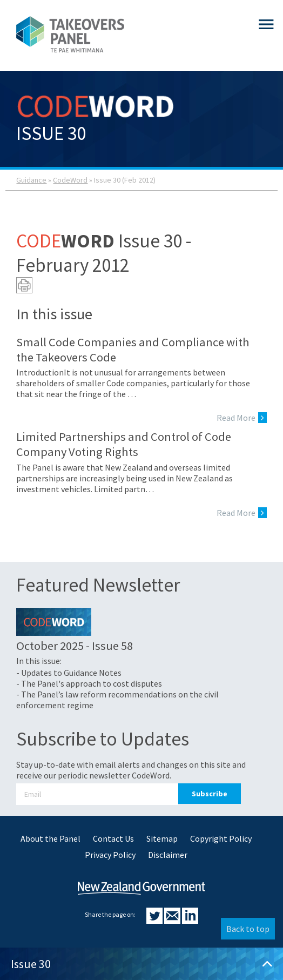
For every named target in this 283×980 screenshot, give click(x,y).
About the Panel (50, 838)
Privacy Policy (110, 855)
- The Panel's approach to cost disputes (89, 683)
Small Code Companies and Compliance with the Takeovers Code (133, 350)
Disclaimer (168, 855)
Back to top (248, 929)
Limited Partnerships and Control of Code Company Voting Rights (124, 444)
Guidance (31, 180)
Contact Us (113, 838)
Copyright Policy (221, 838)
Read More (242, 418)
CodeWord (70, 180)
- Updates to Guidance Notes (69, 673)
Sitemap (162, 838)
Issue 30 (141, 964)
